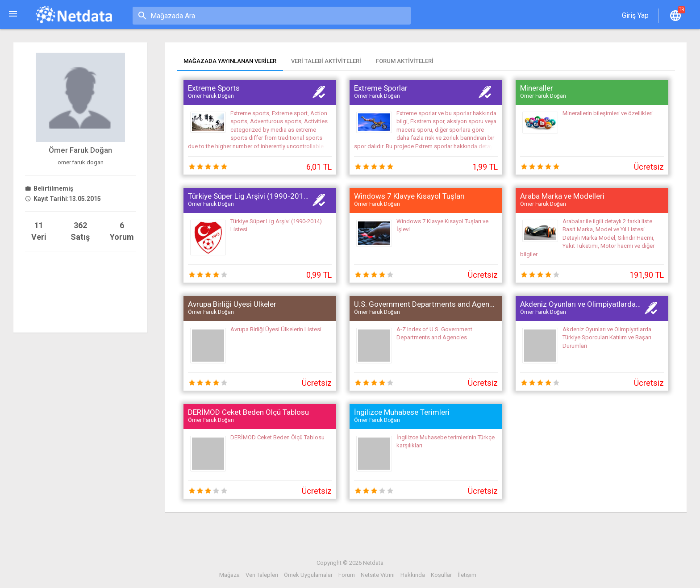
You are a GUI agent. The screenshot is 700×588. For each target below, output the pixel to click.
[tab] (230, 62)
